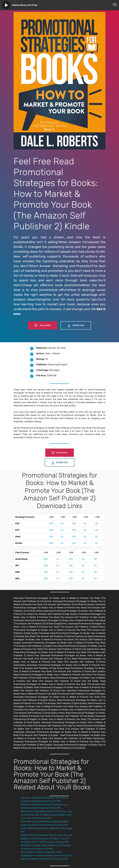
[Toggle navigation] (115, 4)
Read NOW (42, 325)
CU (62, 524)
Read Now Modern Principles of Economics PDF (44, 859)
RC (97, 524)
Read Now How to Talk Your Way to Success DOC (45, 842)
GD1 (74, 524)
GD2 (51, 524)
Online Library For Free (25, 5)
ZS (85, 524)
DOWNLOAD (76, 325)
